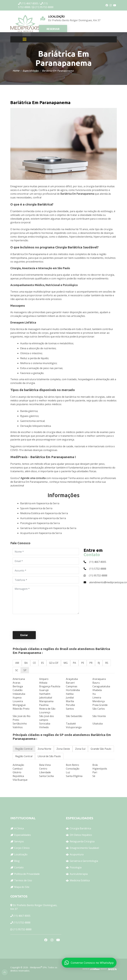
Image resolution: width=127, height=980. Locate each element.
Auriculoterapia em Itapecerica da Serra (43, 518)
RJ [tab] (99, 663)
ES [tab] (42, 663)
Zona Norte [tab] (44, 749)
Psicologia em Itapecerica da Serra (40, 523)
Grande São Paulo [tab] (101, 749)
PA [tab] (74, 663)
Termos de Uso (23, 880)
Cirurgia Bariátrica (80, 828)
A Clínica (19, 828)
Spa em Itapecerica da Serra (36, 508)
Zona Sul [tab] (80, 749)
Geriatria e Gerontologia (84, 861)
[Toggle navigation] (25, 39)
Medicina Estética (80, 880)
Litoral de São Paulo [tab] (49, 756)
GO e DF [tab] (54, 663)
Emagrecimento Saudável (84, 848)
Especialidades (31, 71)
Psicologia (76, 867)
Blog (17, 861)
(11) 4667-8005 (22, 916)
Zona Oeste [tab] (63, 749)
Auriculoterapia (79, 874)
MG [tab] (66, 663)
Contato (19, 867)
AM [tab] (17, 663)
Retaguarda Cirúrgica (82, 841)
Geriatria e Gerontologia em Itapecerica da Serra (48, 528)
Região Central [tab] (24, 749)
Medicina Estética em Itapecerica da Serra (44, 513)
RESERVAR (53, 29)
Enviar (24, 635)
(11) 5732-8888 (22, 923)
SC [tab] (17, 670)
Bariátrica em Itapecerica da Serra (40, 503)
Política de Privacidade (27, 874)
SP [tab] (25, 670)
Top (5, 972)
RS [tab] (107, 663)
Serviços (19, 841)
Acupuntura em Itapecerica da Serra (41, 533)
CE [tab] (34, 663)
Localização (21, 854)
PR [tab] (91, 663)
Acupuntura (77, 854)
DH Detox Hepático (81, 835)
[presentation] (36, 623)
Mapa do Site (22, 887)
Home (16, 71)
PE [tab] (83, 663)
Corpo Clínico (22, 848)
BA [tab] (26, 663)
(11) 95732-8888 (22, 929)
